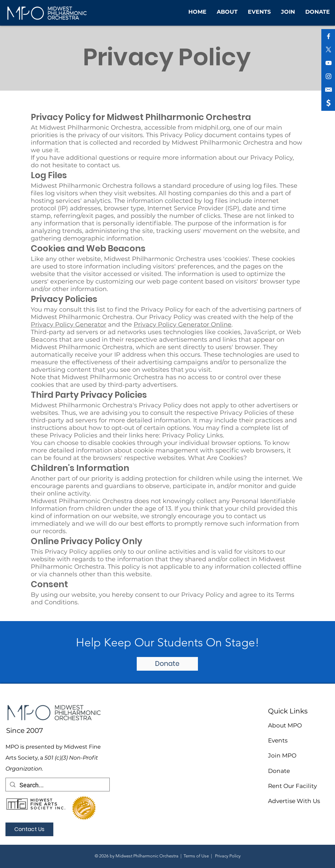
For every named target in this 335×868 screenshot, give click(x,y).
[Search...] (57, 785)
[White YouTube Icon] (329, 63)
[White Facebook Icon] (329, 36)
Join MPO (282, 755)
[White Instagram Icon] (329, 76)
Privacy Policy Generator (69, 325)
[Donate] (167, 664)
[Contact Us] (29, 829)
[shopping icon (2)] (329, 90)
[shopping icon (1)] (329, 103)
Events (278, 740)
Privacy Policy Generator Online (183, 325)
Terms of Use (196, 856)
